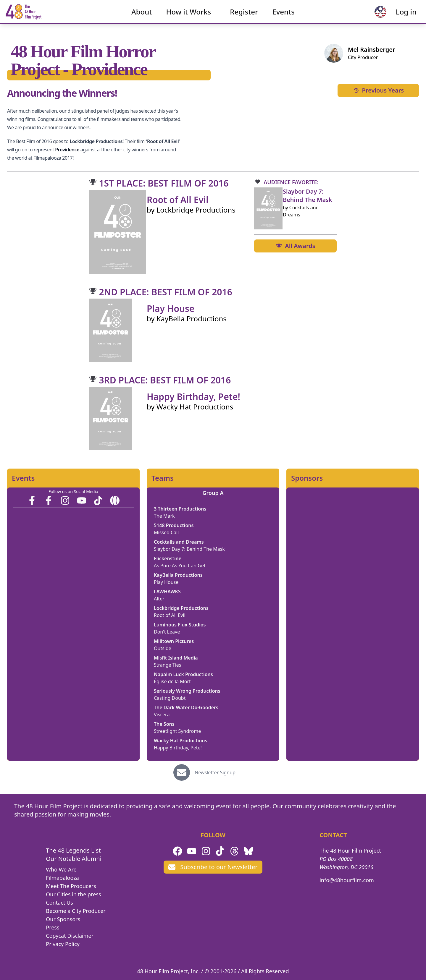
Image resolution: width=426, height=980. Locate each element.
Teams (163, 478)
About (142, 16)
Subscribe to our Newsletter (213, 867)
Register (244, 16)
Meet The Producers (71, 886)
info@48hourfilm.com (347, 880)
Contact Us (59, 903)
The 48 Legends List (73, 850)
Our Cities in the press (73, 894)
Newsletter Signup (215, 772)
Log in (397, 16)
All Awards (295, 246)
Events (283, 16)
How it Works (189, 16)
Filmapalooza (62, 878)
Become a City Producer (76, 911)
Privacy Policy (63, 944)
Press (53, 927)
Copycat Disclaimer (70, 936)
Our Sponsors (63, 919)
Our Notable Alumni (74, 859)
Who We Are (61, 869)
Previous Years (378, 90)
